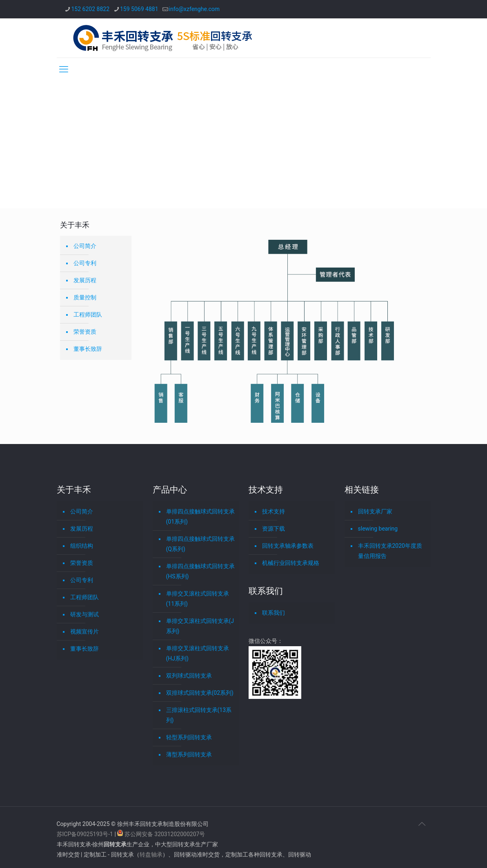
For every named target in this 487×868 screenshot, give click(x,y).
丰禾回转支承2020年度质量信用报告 (390, 551)
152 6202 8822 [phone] (91, 9)
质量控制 (85, 297)
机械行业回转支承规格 (291, 563)
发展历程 (85, 280)
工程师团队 (88, 315)
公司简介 (85, 246)
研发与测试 (85, 614)
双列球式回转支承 (189, 676)
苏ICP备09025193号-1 (86, 834)
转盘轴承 (151, 855)
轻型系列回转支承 (189, 737)
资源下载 (274, 529)
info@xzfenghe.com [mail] (195, 9)
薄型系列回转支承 (189, 754)
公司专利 (85, 263)
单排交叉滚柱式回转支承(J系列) (200, 626)
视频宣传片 (85, 631)
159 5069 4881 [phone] (139, 9)
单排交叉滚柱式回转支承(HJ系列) (198, 653)
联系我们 (274, 613)
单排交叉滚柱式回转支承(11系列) (198, 599)
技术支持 (274, 511)
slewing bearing (378, 529)
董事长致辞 (88, 349)
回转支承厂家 (375, 511)
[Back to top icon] (422, 824)
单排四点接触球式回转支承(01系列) (200, 517)
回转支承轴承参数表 (288, 546)
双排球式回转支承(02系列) (200, 693)
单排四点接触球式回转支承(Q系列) (200, 544)
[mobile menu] (64, 69)
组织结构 (82, 546)
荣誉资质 (85, 332)
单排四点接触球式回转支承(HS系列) (200, 571)
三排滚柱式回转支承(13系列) (199, 715)
